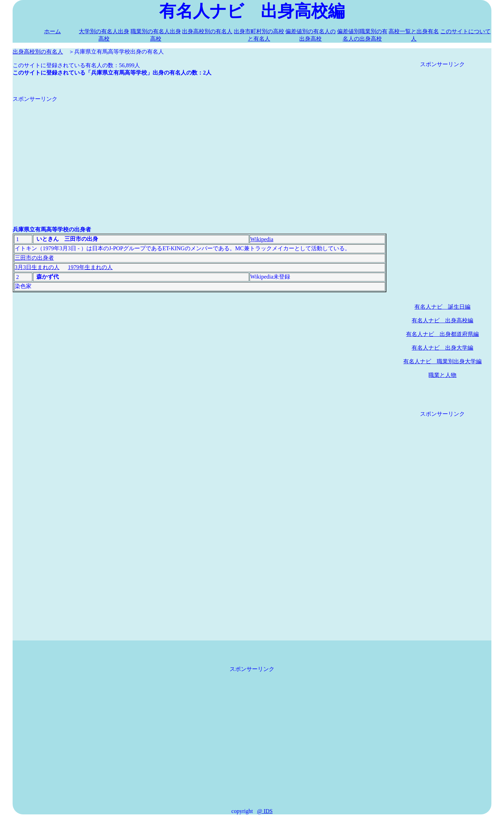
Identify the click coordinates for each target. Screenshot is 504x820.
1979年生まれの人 (90, 267)
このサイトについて (465, 31)
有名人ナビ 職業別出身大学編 (442, 361)
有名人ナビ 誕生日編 (442, 307)
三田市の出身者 (34, 258)
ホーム (52, 31)
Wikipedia (262, 239)
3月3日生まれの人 (37, 267)
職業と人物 (442, 375)
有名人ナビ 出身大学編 (442, 348)
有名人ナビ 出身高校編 (442, 320)
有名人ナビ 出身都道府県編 (442, 334)
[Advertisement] (199, 152)
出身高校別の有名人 (207, 31)
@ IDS (265, 811)
